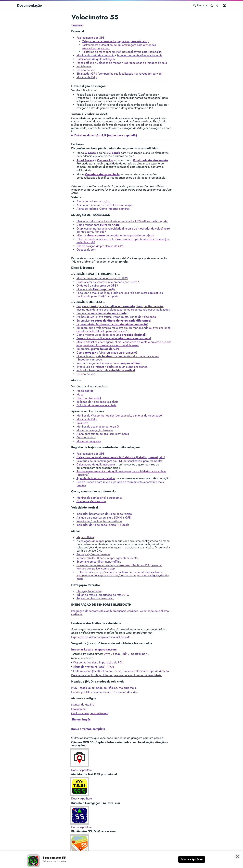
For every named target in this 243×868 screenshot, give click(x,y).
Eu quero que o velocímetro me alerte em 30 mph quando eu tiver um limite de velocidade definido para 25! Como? (123, 329)
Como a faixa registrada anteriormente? (107, 353)
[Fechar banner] (237, 857)
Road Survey (85, 160)
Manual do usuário (83, 705)
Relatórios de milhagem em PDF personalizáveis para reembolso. (122, 52)
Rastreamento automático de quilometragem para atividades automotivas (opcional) (121, 473)
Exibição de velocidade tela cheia (97, 402)
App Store (77, 25)
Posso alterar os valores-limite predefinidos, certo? (108, 282)
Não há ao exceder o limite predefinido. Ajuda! (115, 235)
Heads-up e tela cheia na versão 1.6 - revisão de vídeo (105, 692)
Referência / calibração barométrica (99, 521)
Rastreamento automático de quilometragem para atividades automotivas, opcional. (119, 46)
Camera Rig (105, 160)
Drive (107, 654)
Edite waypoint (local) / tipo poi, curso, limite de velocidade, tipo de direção (121, 671)
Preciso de (102, 313)
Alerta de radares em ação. (93, 201)
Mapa (80, 394)
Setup (116, 654)
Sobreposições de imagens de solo (145, 63)
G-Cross (90, 153)
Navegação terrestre (89, 591)
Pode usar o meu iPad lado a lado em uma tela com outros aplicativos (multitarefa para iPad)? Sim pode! (120, 294)
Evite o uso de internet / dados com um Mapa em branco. (112, 367)
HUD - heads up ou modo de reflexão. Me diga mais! (104, 688)
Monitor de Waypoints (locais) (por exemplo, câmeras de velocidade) (120, 416)
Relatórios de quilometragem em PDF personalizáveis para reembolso (120, 461)
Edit (125, 654)
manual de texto (121, 637)
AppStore (86, 770)
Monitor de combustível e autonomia (140, 55)
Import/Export (138, 654)
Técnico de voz (86, 70)
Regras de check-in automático (95, 598)
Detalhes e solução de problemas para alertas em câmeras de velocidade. (117, 675)
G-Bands (114, 153)
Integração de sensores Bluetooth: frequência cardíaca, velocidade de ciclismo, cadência (120, 613)
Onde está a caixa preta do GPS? (97, 286)
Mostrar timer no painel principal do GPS (102, 278)
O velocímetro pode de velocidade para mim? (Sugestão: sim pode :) (118, 358)
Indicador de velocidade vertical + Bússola (103, 525)
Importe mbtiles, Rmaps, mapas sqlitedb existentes (107, 558)
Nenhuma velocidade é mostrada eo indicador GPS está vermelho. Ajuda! (122, 221)
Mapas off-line (85, 63)
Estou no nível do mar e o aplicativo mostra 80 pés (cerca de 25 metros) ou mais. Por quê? (123, 241)
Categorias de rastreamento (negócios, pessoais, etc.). (115, 41)
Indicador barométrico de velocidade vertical (104, 514)
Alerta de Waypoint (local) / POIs (94, 667)
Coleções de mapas (109, 63)
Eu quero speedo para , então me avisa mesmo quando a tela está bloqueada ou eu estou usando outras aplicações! (123, 308)
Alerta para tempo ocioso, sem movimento (103, 434)
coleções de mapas (92, 541)
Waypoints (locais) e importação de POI (98, 662)
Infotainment (84, 66)
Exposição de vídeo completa (90, 637)
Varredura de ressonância (102, 174)
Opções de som (86, 250)
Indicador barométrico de (106, 370)
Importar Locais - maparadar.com (94, 649)
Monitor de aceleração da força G (98, 427)
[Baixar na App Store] (192, 860)
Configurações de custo (91, 501)
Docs (74, 770)
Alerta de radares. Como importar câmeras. (103, 209)
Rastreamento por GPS (90, 38)
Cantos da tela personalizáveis (90, 713)
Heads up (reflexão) (89, 398)
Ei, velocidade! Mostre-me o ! (112, 324)
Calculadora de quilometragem (96, 59)
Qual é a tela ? (96, 289)
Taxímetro (82, 423)
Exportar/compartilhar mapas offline (99, 562)
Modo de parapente (89, 441)
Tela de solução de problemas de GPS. (100, 246)
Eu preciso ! (114, 321)
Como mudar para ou (98, 225)
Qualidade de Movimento (150, 160)
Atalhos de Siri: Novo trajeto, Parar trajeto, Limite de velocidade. (116, 317)
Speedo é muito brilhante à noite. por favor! (114, 338)
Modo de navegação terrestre (95, 430)
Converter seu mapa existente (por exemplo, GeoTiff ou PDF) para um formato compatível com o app (119, 567)
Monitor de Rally (87, 77)
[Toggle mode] (212, 5)
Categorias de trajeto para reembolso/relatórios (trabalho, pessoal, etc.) (121, 457)
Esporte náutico (86, 437)
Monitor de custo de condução (96, 55)
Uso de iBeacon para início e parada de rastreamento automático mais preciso (120, 484)
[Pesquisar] (200, 5)
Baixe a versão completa (88, 729)
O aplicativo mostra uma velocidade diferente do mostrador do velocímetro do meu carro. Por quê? (123, 230)
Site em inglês (81, 719)
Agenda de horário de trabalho (96, 478)
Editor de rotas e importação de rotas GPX (103, 595)
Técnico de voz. (86, 374)
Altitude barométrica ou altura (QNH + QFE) (104, 518)
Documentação (29, 5)
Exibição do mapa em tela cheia (96, 405)
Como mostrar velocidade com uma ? (112, 335)
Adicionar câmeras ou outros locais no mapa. (105, 205)
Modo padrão (85, 391)
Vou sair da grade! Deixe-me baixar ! (109, 363)
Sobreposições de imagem (93, 554)
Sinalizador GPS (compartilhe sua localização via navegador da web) (120, 74)
